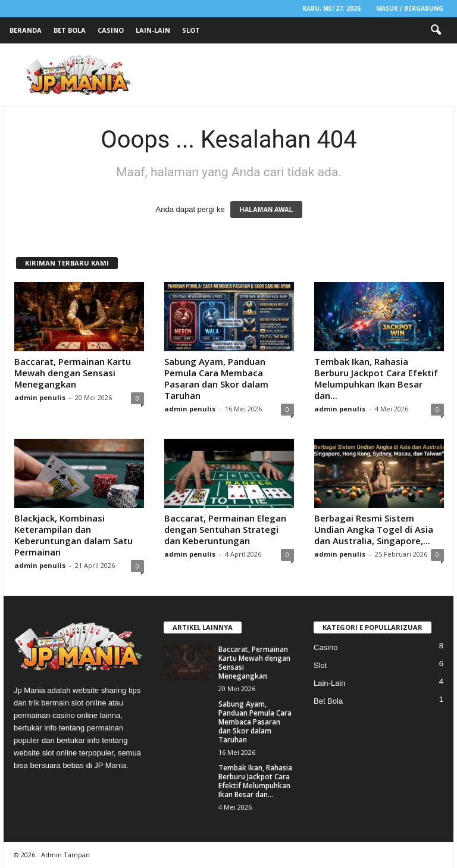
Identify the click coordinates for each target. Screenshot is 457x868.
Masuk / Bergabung (410, 8)
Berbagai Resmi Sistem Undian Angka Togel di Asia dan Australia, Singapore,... (374, 529)
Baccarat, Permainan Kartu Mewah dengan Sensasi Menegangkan (73, 373)
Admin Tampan (65, 855)
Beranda (26, 30)
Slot (191, 30)
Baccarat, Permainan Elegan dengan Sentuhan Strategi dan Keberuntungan (225, 529)
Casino (111, 30)
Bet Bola (70, 30)
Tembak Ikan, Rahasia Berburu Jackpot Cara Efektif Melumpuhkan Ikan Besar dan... (376, 378)
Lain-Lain (153, 30)
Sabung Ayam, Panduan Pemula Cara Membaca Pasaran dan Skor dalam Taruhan (216, 378)
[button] (436, 30)
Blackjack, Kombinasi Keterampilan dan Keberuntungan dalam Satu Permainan (73, 535)
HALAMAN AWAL (266, 210)
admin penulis (40, 397)
